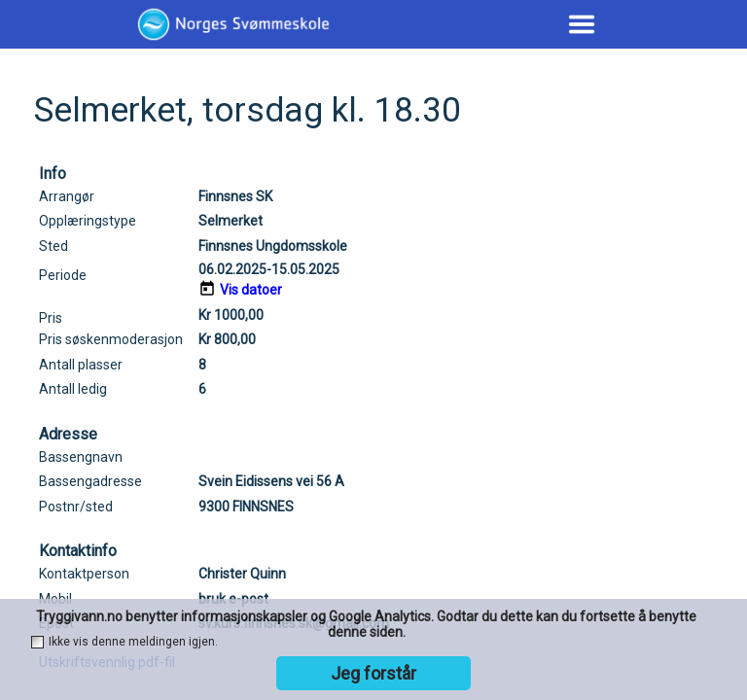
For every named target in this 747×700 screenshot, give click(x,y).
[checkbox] (37, 642)
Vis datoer (251, 290)
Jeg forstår (373, 673)
